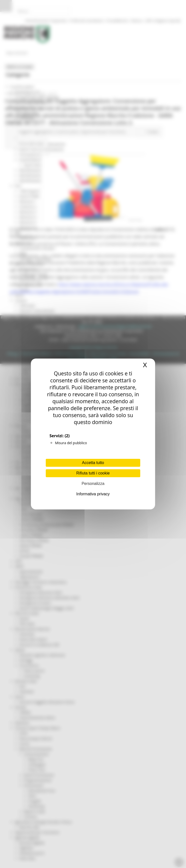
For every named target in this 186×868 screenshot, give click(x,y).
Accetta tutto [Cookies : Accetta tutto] (93, 463)
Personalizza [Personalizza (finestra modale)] (93, 484)
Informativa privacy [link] (93, 494)
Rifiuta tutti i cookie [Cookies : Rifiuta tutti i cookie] (93, 473)
